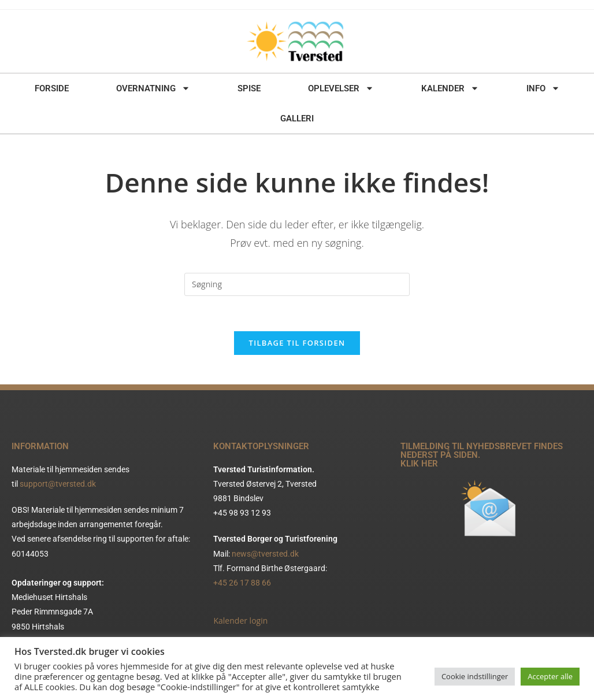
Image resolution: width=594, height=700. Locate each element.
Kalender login (240, 621)
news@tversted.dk (265, 554)
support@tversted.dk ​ (59, 484)
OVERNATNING (153, 88)
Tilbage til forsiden (297, 343)
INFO (543, 88)
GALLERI (297, 118)
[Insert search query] (297, 284)
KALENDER (450, 88)
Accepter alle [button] (550, 676)
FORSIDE (52, 88)
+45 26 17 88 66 (242, 583)
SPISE (249, 88)
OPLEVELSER (341, 88)
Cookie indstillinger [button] (475, 676)
